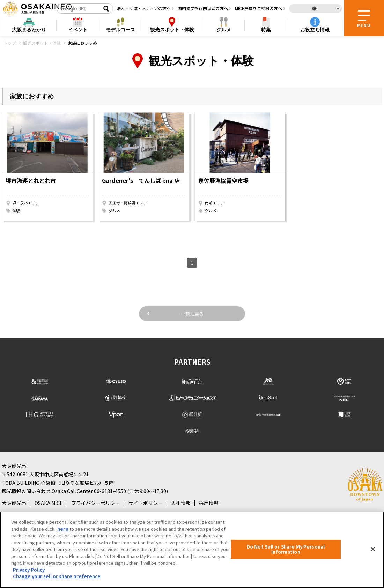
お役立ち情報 (315, 30)
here (63, 529)
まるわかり (29, 30)
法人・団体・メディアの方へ (144, 8)
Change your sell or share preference (57, 576)
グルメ (224, 30)
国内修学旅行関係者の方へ (203, 8)
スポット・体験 (172, 30)
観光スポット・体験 (42, 43)
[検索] (79, 9)
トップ (10, 43)
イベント (78, 30)
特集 (266, 30)
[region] (192, 550)
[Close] (373, 549)
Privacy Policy (29, 570)
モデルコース (120, 30)
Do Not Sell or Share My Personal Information (286, 549)
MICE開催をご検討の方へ (259, 8)
